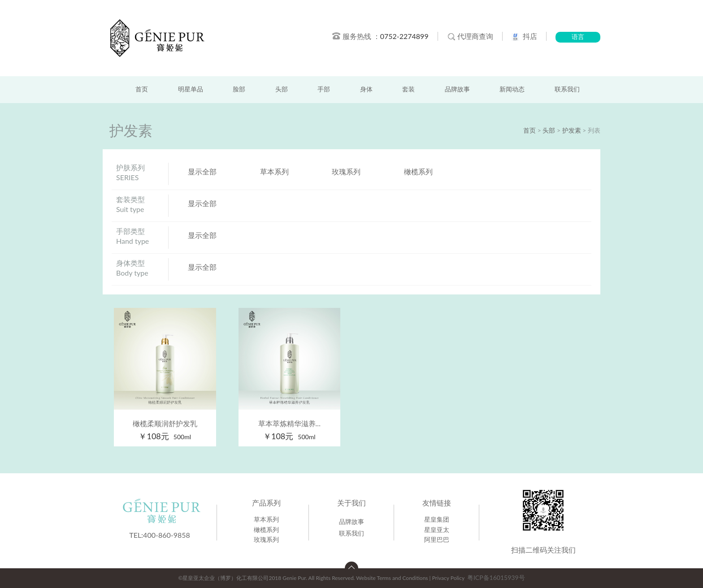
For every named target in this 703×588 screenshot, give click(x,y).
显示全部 (202, 171)
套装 (408, 89)
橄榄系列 (418, 171)
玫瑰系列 (346, 171)
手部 (324, 89)
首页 (142, 89)
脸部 (239, 89)
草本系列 (274, 171)
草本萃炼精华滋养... (289, 423)
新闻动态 (512, 89)
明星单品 (191, 89)
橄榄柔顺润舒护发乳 (165, 423)
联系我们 (567, 89)
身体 (366, 89)
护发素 (572, 130)
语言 (578, 37)
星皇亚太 (437, 530)
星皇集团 (437, 519)
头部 (282, 89)
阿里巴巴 (437, 539)
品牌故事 (457, 89)
